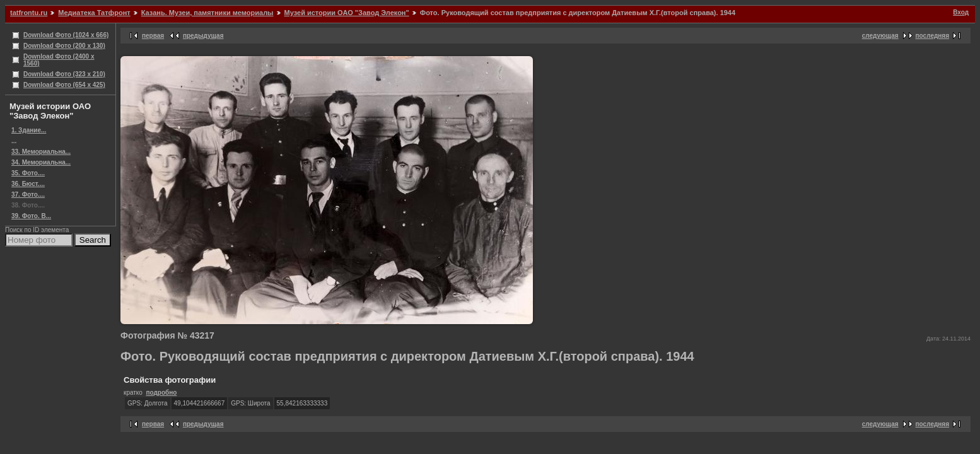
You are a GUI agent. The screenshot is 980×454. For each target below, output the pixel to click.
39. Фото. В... (31, 216)
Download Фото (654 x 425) (64, 85)
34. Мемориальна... (41, 162)
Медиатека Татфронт (94, 13)
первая (153, 36)
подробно (161, 393)
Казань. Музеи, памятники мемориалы (207, 13)
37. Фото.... (28, 195)
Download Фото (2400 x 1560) (59, 60)
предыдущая (203, 36)
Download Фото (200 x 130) (64, 46)
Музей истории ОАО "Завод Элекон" (347, 13)
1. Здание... (29, 130)
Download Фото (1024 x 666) (66, 35)
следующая (880, 36)
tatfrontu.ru (29, 13)
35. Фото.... (28, 173)
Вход (961, 12)
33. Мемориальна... (41, 152)
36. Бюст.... (28, 184)
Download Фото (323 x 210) (64, 74)
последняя (932, 36)
